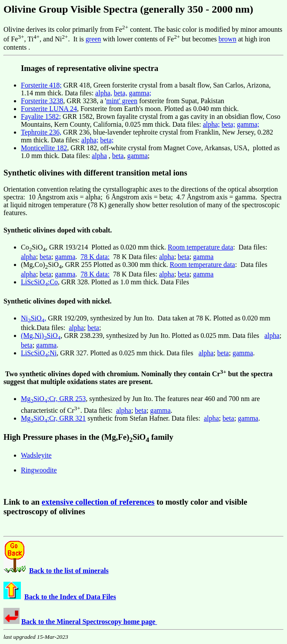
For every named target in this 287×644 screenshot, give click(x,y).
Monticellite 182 (44, 148)
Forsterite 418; (41, 85)
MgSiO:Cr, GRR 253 (53, 399)
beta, (121, 93)
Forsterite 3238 (42, 101)
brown (228, 39)
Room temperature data (200, 247)
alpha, (104, 93)
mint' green (122, 101)
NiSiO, (33, 318)
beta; (229, 124)
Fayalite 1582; (41, 116)
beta (118, 156)
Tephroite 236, (41, 132)
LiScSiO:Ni (39, 353)
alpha (99, 156)
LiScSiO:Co (39, 282)
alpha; (211, 124)
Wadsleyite (36, 455)
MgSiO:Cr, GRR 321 (53, 418)
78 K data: (95, 257)
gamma (137, 156)
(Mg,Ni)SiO (41, 335)
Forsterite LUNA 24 (49, 109)
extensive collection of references (98, 502)
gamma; (140, 93)
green (93, 39)
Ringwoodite (39, 470)
